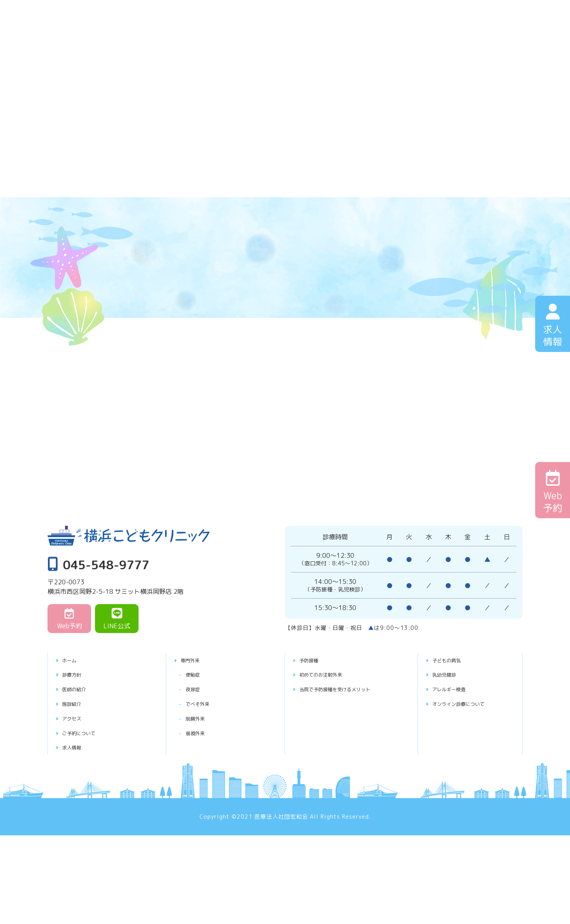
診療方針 (76, 674)
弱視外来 (203, 733)
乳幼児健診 (449, 674)
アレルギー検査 (455, 689)
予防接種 (313, 660)
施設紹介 (76, 703)
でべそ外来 (207, 703)
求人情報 (76, 747)
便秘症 (200, 674)
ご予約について (85, 733)
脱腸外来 (203, 718)
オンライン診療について (468, 703)
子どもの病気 (452, 660)
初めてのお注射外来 (329, 674)
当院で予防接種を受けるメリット (348, 689)
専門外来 (194, 660)
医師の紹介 (79, 689)
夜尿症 (200, 689)
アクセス (76, 718)
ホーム (72, 660)
